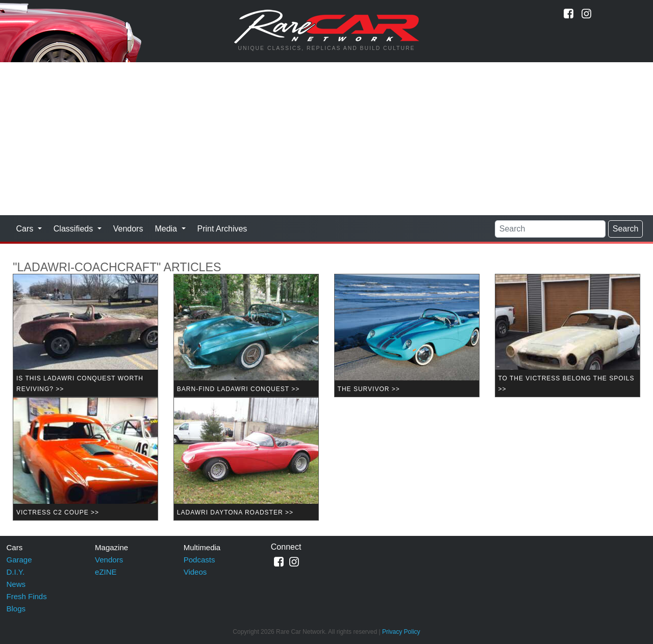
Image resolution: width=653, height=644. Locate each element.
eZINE (106, 572)
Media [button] (167, 229)
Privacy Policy (401, 632)
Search (626, 229)
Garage (19, 560)
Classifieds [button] (74, 229)
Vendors (128, 229)
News (16, 584)
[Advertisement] (326, 139)
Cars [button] (26, 229)
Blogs (16, 609)
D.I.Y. (16, 572)
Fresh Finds (27, 596)
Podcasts (199, 560)
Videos (195, 572)
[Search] (550, 229)
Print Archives (222, 229)
